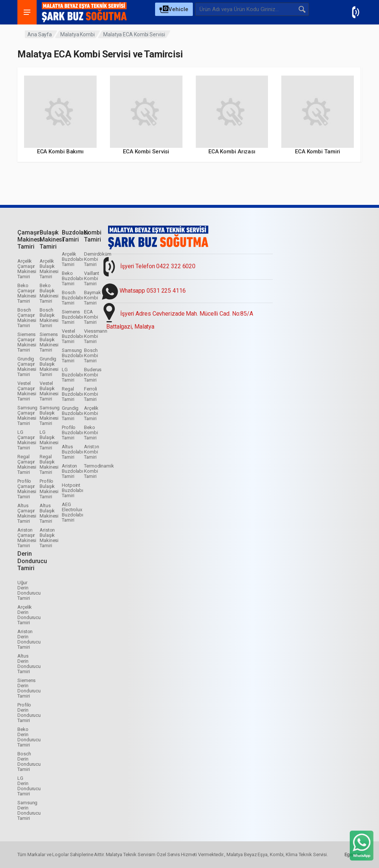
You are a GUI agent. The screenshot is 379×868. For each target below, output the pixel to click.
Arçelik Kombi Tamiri (91, 413)
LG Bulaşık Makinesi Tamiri (49, 440)
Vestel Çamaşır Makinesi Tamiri (27, 391)
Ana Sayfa (40, 34)
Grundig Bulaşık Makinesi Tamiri (49, 367)
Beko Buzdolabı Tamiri (73, 278)
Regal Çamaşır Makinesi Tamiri (27, 464)
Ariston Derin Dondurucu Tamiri (29, 639)
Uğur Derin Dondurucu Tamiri (29, 590)
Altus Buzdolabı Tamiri (73, 452)
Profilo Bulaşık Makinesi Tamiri (49, 489)
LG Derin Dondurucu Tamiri (29, 786)
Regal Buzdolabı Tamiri (73, 394)
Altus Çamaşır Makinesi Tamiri (27, 513)
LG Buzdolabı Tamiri (73, 375)
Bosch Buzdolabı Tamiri (73, 298)
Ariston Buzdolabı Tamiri (73, 471)
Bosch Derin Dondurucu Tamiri (29, 761)
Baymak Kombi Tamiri (92, 298)
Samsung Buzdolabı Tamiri (73, 355)
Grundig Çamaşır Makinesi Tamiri (27, 367)
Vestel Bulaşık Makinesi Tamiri (49, 391)
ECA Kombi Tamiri (91, 317)
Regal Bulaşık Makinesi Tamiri (49, 464)
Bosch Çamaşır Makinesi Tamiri (27, 318)
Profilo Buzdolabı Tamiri (73, 433)
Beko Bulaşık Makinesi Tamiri (49, 293)
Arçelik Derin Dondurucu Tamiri (29, 615)
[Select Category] (174, 9)
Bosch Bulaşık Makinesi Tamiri (49, 318)
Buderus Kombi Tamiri (93, 375)
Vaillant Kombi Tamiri (92, 278)
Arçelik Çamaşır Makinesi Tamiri (27, 269)
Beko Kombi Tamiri (91, 433)
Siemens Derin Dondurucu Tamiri (29, 688)
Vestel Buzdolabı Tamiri (73, 336)
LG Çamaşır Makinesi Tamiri (27, 440)
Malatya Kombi (78, 34)
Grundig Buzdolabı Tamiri (73, 413)
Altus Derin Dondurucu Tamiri (29, 664)
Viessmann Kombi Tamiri (96, 336)
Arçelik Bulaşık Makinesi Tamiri (49, 269)
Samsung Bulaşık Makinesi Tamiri (50, 415)
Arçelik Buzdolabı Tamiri (73, 259)
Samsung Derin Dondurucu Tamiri (29, 810)
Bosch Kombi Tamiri (91, 355)
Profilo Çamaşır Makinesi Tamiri (27, 489)
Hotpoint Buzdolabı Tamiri (73, 490)
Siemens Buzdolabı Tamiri (73, 317)
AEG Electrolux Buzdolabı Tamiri (73, 512)
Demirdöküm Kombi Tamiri (98, 259)
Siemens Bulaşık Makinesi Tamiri (49, 342)
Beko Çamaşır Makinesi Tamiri (27, 293)
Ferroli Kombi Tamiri (91, 394)
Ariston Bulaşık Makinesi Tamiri (49, 538)
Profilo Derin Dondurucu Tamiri (29, 713)
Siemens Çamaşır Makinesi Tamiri (27, 342)
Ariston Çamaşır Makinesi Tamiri (27, 538)
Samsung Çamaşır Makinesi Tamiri (27, 415)
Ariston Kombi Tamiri (92, 452)
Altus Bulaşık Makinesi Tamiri (49, 513)
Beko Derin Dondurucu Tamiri (29, 737)
